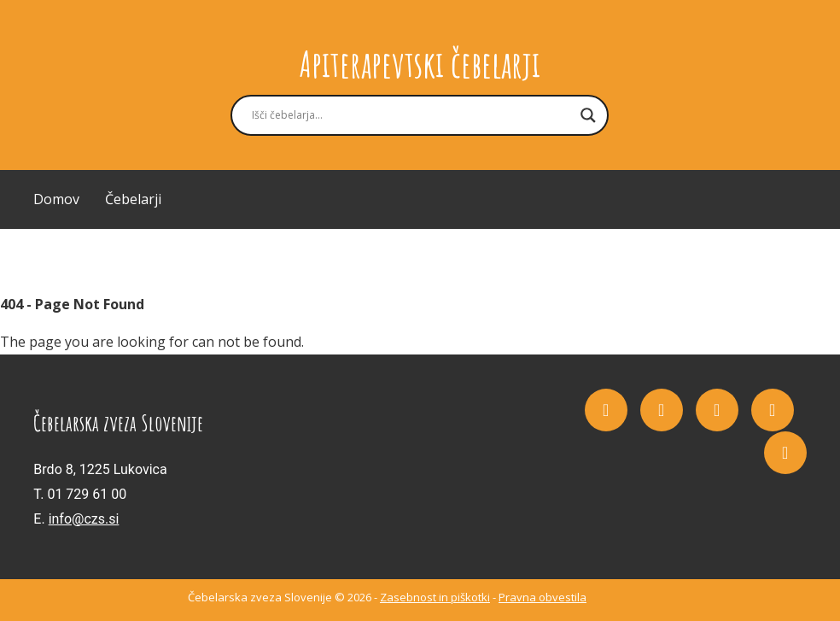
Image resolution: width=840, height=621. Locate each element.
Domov (56, 199)
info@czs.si (84, 519)
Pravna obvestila (542, 597)
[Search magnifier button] (588, 115)
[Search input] (412, 115)
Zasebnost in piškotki (435, 597)
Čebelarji (133, 199)
